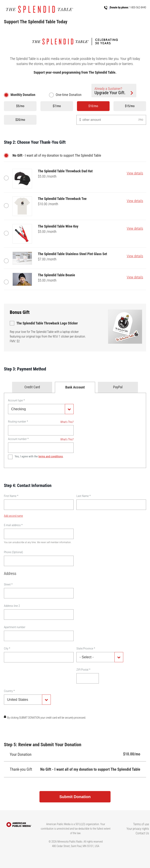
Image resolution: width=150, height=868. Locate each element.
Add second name (13, 516)
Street (8, 584)
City (7, 649)
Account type (16, 400)
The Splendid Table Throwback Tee (7, 206)
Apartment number (15, 627)
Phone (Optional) (13, 552)
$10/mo (93, 106)
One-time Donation (69, 95)
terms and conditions (51, 456)
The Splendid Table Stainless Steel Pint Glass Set (7, 261)
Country (9, 691)
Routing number (18, 422)
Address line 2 (12, 606)
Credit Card (32, 387)
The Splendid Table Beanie (7, 282)
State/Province (86, 649)
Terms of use (141, 824)
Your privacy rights (138, 829)
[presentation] (34, 727)
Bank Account (75, 387)
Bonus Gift (20, 312)
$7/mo (57, 106)
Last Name (83, 496)
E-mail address (13, 525)
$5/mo (20, 106)
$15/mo (130, 106)
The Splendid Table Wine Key (7, 233)
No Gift (7, 155)
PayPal (118, 387)
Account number (18, 439)
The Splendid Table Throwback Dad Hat (7, 178)
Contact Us (142, 833)
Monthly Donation (23, 95)
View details (135, 173)
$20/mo (20, 120)
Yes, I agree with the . (39, 456)
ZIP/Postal (83, 670)
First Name (11, 496)
